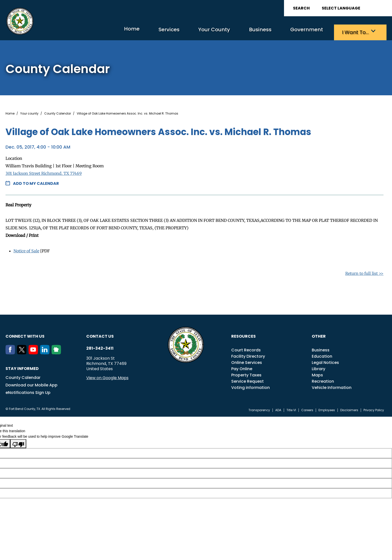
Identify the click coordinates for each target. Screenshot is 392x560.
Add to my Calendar (36, 182)
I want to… (353, 31)
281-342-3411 (100, 347)
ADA (278, 409)
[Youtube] (34, 352)
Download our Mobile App (31, 384)
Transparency (259, 409)
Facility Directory (248, 355)
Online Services (247, 361)
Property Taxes (246, 374)
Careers (307, 409)
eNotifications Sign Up (28, 391)
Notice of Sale (26, 250)
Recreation (323, 380)
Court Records (246, 349)
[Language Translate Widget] (355, 8)
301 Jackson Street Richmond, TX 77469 (44, 172)
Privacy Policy (374, 409)
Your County (189, 31)
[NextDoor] (57, 352)
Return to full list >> (364, 272)
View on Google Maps (107, 377)
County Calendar (58, 112)
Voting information (250, 386)
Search (301, 8)
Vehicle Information (332, 386)
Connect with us (25, 335)
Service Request (247, 380)
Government (297, 31)
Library (318, 368)
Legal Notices (325, 361)
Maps (317, 374)
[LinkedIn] (46, 352)
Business (243, 31)
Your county (29, 112)
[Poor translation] (18, 442)
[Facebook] (11, 352)
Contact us (100, 335)
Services (137, 31)
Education (322, 355)
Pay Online (242, 368)
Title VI (291, 409)
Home (94, 31)
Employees (327, 409)
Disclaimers (349, 409)
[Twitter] (23, 352)
